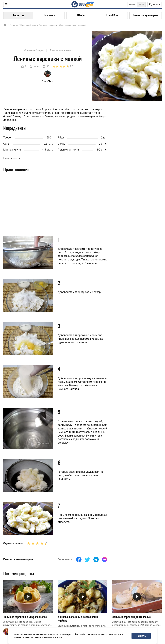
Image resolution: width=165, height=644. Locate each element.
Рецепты (18, 15)
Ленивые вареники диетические (131, 617)
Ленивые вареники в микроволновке (25, 617)
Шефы (81, 15)
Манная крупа (12, 150)
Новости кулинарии (146, 15)
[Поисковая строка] (155, 4)
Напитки (50, 15)
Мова (132, 4)
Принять (141, 636)
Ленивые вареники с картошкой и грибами (78, 619)
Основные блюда (28, 25)
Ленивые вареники (48, 25)
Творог (8, 138)
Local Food (113, 15)
